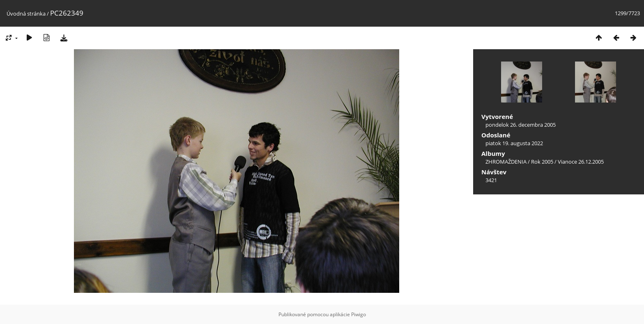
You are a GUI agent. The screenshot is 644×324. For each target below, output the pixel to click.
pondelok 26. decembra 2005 (521, 125)
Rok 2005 (542, 162)
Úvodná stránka (26, 14)
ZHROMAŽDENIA (506, 162)
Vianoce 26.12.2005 (581, 162)
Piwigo (359, 314)
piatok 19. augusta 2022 (514, 143)
